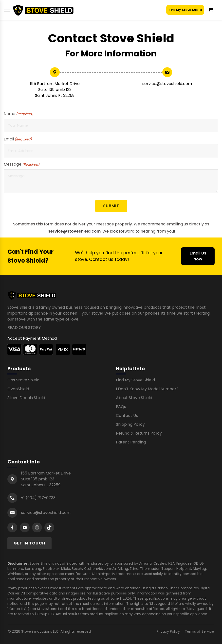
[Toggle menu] (7, 10)
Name (19, 114)
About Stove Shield (134, 398)
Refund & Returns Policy (139, 433)
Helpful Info (130, 369)
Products (19, 369)
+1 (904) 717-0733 (38, 498)
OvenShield (18, 389)
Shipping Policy (130, 424)
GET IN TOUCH (29, 543)
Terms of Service (199, 631)
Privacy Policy (168, 631)
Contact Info (24, 462)
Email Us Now (198, 256)
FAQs (121, 407)
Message (22, 164)
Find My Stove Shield (185, 10)
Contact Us (127, 415)
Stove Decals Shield (26, 398)
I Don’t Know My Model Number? (147, 389)
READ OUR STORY (24, 328)
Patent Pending (131, 442)
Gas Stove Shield (23, 380)
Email (18, 139)
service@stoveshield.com (167, 84)
